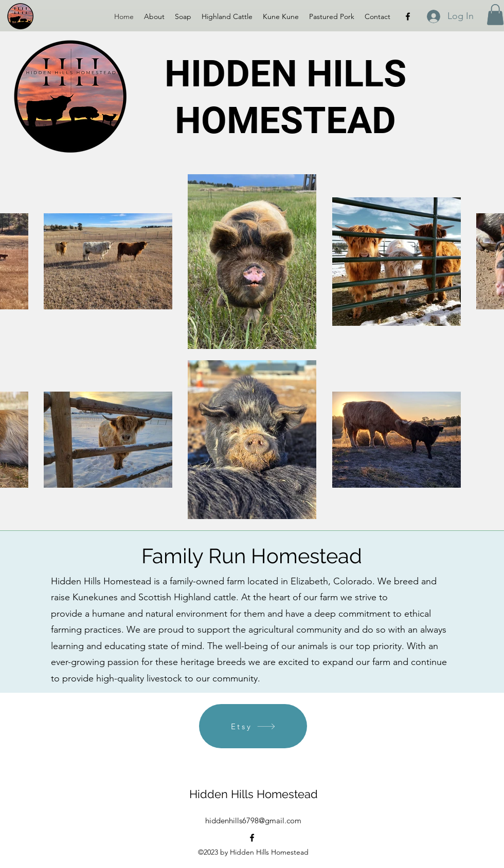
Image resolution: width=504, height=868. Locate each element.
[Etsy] (253, 726)
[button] (495, 15)
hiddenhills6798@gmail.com (253, 820)
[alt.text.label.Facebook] (408, 16)
